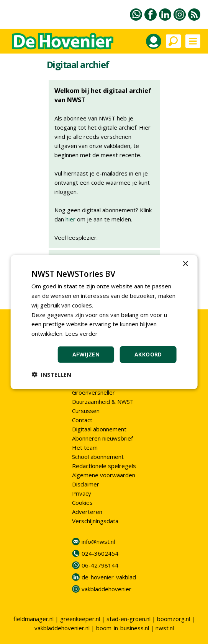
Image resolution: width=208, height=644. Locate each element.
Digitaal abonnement (99, 429)
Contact (82, 420)
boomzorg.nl (174, 619)
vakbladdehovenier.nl (62, 628)
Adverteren (87, 512)
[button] (51, 374)
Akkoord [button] (148, 354)
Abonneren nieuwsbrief (102, 438)
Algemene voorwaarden (104, 475)
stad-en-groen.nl (129, 619)
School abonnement (98, 457)
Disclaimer (86, 484)
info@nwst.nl (98, 542)
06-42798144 (100, 565)
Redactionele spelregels (104, 466)
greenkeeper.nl (80, 619)
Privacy (82, 493)
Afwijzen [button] (86, 354)
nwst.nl (165, 628)
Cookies (82, 503)
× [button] (185, 264)
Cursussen (86, 411)
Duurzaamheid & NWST (103, 402)
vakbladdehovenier (106, 589)
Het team (85, 447)
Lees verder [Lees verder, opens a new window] (81, 333)
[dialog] (104, 322)
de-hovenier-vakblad (109, 577)
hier (70, 219)
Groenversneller (93, 392)
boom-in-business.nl (123, 628)
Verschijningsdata (95, 521)
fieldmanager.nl (34, 619)
